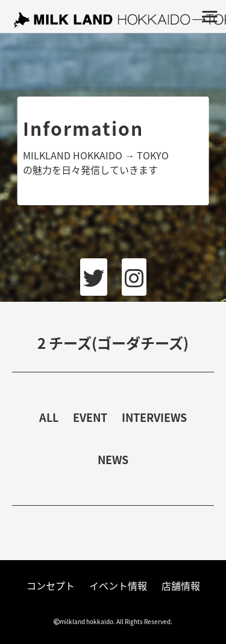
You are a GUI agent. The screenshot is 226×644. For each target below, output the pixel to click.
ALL (49, 417)
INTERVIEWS (154, 417)
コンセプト (51, 585)
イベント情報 (118, 585)
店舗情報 (181, 585)
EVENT (90, 417)
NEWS (113, 460)
